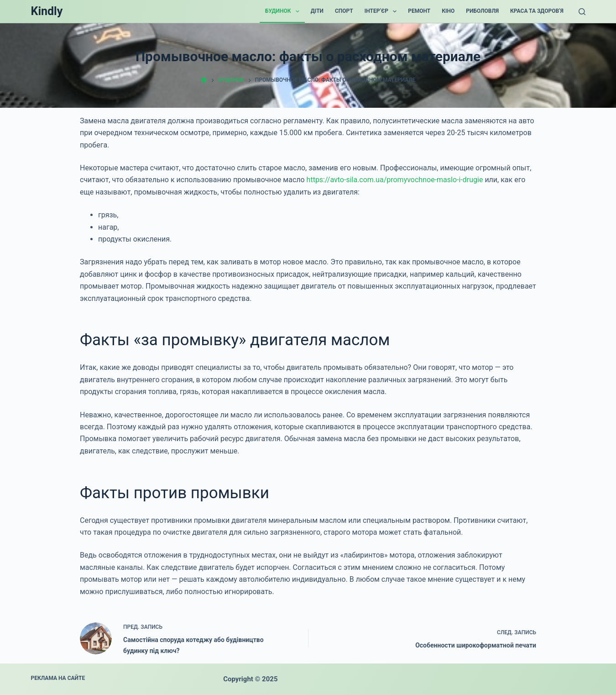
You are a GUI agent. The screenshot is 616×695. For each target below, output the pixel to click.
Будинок (284, 11)
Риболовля (482, 11)
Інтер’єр (383, 11)
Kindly (47, 11)
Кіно (448, 11)
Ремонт (419, 11)
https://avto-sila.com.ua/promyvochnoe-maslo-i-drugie (395, 180)
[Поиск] (582, 12)
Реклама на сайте (58, 678)
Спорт (344, 11)
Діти (317, 11)
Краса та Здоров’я (537, 11)
